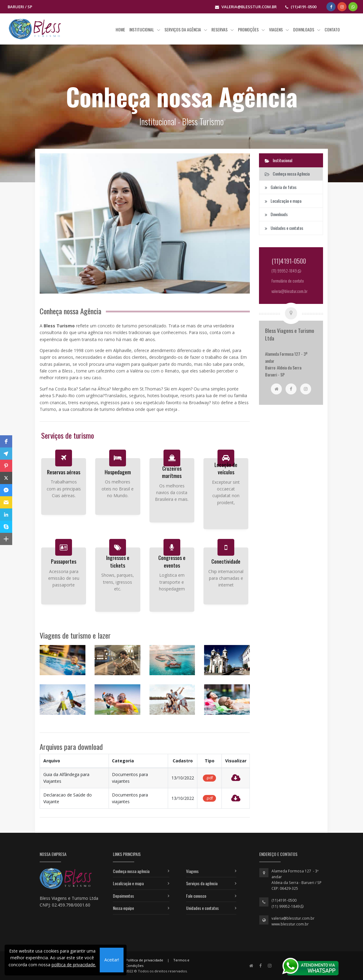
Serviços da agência (202, 883)
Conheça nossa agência (131, 871)
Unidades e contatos (202, 908)
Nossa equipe (123, 908)
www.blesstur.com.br (290, 924)
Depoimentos (123, 896)
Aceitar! (112, 960)
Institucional (279, 160)
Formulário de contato (288, 281)
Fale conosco (196, 896)
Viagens (192, 871)
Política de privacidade (144, 960)
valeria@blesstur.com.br (293, 918)
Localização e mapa (128, 883)
